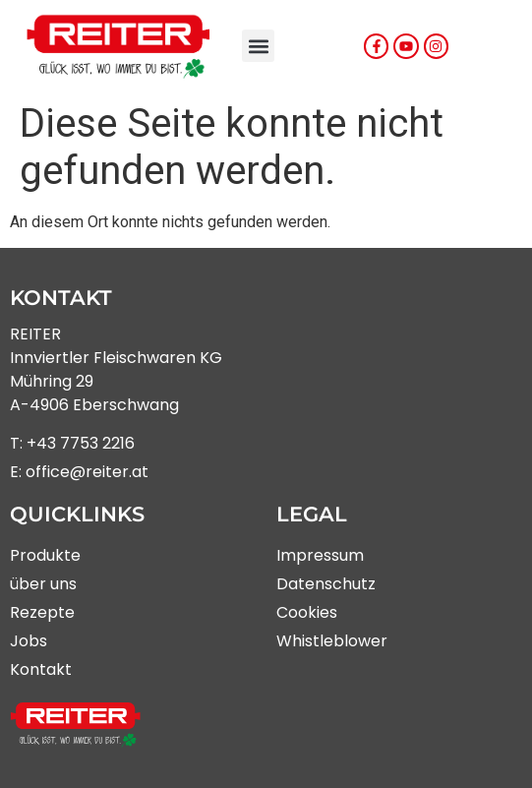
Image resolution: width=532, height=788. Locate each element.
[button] (258, 46)
